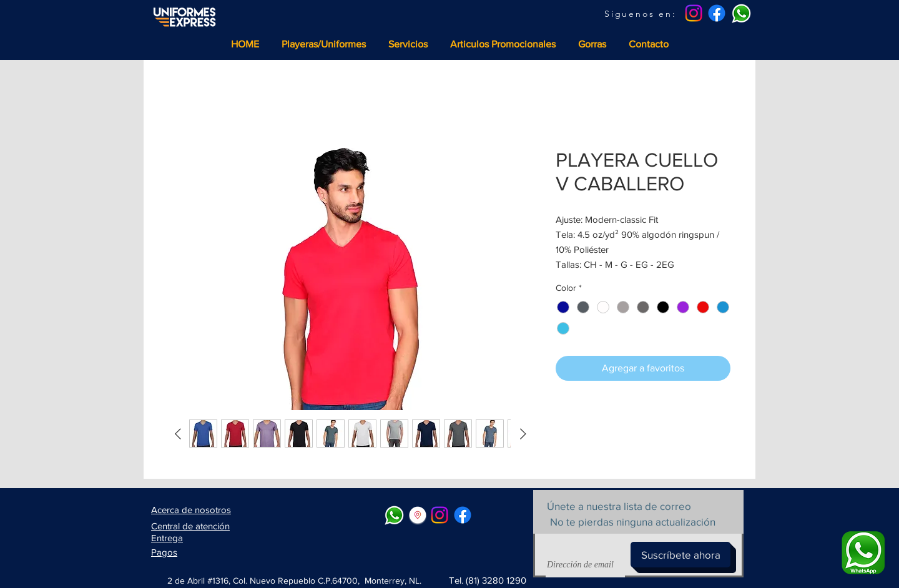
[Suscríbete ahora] (680, 555)
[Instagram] (694, 13)
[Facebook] (717, 13)
